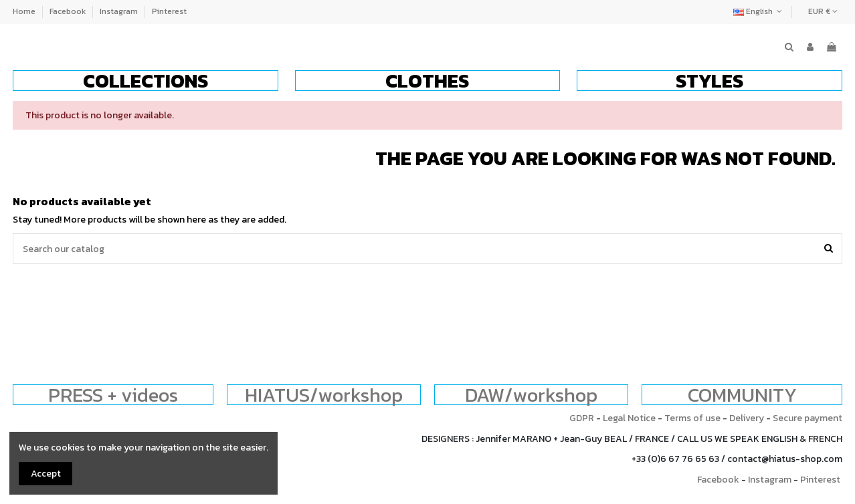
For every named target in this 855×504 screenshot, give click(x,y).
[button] (146, 81)
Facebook (69, 11)
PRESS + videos (113, 395)
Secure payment (807, 418)
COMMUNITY (742, 395)
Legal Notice (629, 418)
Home (25, 11)
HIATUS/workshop (324, 395)
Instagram (120, 11)
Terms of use (692, 418)
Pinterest (169, 11)
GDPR (582, 418)
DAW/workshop (531, 395)
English (759, 11)
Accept (46, 474)
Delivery (747, 418)
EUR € (823, 11)
